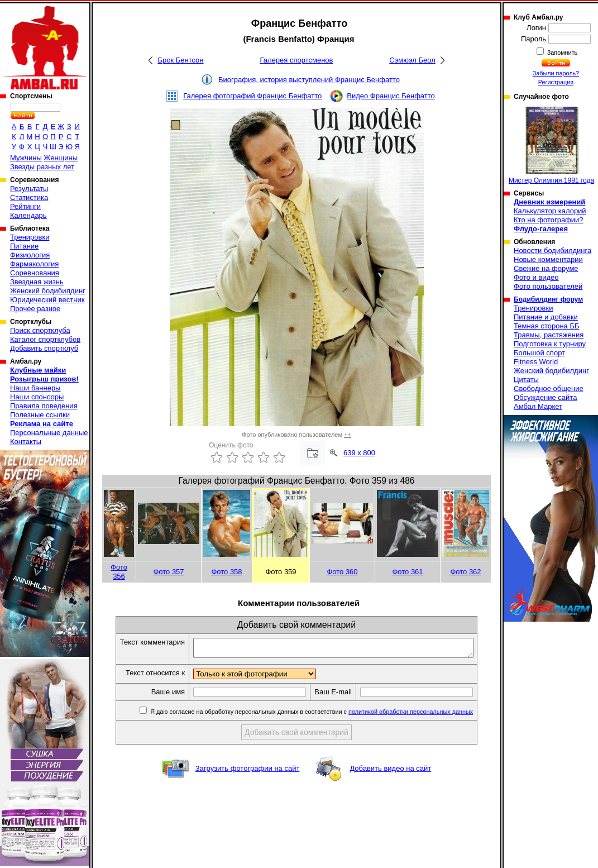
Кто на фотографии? (549, 220)
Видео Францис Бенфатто (391, 96)
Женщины (61, 158)
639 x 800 (359, 453)
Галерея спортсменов (297, 60)
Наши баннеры (35, 388)
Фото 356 (119, 572)
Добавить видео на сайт (390, 772)
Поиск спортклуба (40, 330)
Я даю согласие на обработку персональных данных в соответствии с (325, 715)
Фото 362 (465, 572)
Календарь (28, 215)
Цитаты (526, 380)
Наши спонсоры (37, 397)
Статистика (29, 197)
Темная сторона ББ (547, 326)
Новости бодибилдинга (552, 251)
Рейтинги (25, 206)
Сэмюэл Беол (412, 60)
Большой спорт (539, 353)
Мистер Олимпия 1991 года (551, 146)
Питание (24, 246)
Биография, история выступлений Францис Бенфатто (309, 80)
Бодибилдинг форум (548, 299)
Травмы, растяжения (549, 335)
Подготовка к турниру (550, 344)
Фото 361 (407, 572)
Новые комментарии (548, 259)
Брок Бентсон (180, 60)
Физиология (30, 255)
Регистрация (556, 82)
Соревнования (35, 273)
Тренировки (30, 237)
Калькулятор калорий (550, 211)
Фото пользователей (548, 286)
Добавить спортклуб (44, 348)
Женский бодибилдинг (48, 291)
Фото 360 (342, 572)
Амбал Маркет (538, 406)
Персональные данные (49, 433)
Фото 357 (168, 572)
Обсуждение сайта (545, 397)
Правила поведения (44, 406)
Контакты (26, 442)
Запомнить (562, 53)
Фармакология (34, 264)
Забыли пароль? (556, 73)
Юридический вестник (47, 300)
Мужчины (26, 158)
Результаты (29, 189)
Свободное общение (549, 388)
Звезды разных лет (42, 167)
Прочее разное (35, 309)
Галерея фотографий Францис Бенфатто (252, 96)
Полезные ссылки (40, 415)
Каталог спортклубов (45, 339)
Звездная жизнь (37, 282)
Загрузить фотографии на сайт (248, 772)
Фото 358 (226, 572)
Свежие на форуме (546, 268)
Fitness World (536, 362)
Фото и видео (536, 277)
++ (348, 435)
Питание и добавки (546, 317)
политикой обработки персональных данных (425, 715)
